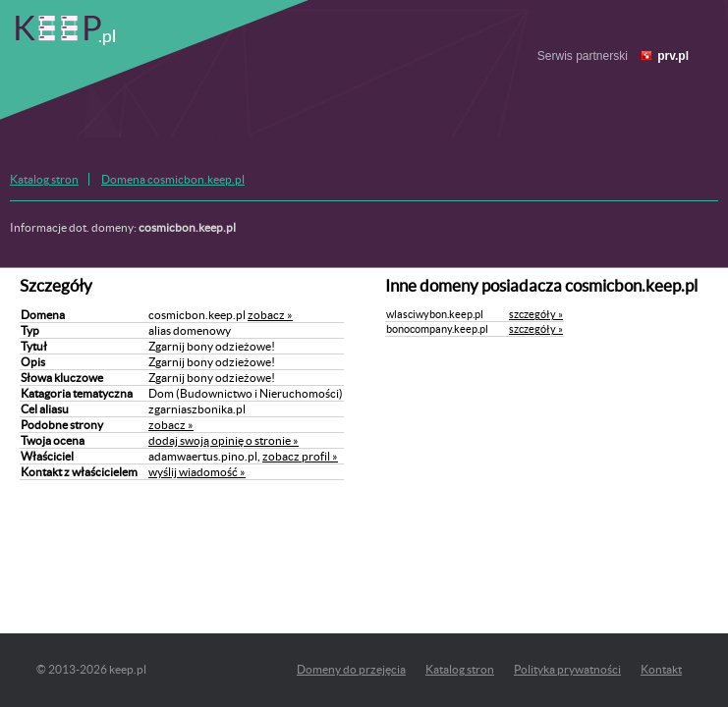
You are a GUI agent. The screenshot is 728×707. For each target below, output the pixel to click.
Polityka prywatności (567, 669)
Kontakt (661, 669)
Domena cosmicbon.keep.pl (173, 179)
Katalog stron (44, 179)
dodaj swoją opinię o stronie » (224, 440)
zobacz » (270, 315)
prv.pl (673, 56)
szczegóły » (536, 314)
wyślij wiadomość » (197, 472)
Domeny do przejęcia (351, 669)
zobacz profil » (300, 456)
